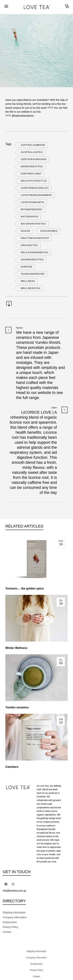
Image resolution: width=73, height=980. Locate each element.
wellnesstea (31, 288)
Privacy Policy (10, 927)
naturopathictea (33, 224)
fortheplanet (31, 174)
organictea (29, 245)
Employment (10, 922)
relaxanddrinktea (35, 252)
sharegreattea (32, 260)
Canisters (12, 767)
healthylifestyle (34, 181)
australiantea (32, 152)
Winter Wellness (16, 648)
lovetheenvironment (36, 195)
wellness (28, 281)
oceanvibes (49, 231)
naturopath (30, 217)
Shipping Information (14, 912)
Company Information (15, 917)
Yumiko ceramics (17, 707)
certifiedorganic (34, 159)
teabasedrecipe (33, 274)
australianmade (33, 145)
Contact (7, 932)
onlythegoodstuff (35, 238)
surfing (27, 267)
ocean (25, 231)
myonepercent (32, 209)
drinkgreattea (32, 166)
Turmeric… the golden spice (25, 588)
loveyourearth (32, 202)
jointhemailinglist (35, 188)
